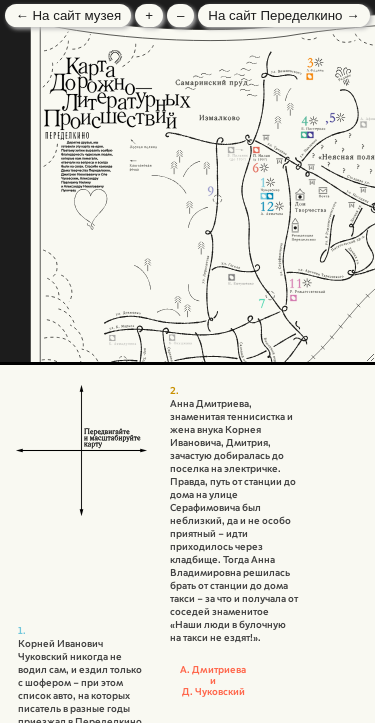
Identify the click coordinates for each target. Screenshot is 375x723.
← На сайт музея (68, 15)
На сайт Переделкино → (283, 15)
